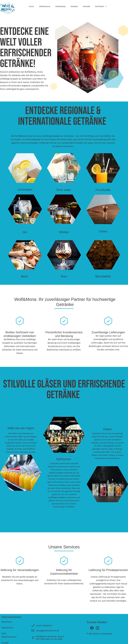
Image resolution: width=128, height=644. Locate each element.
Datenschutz (7, 628)
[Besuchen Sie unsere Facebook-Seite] (92, 628)
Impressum (7, 622)
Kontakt (5, 643)
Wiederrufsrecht (9, 637)
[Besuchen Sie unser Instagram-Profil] (97, 628)
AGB (4, 633)
